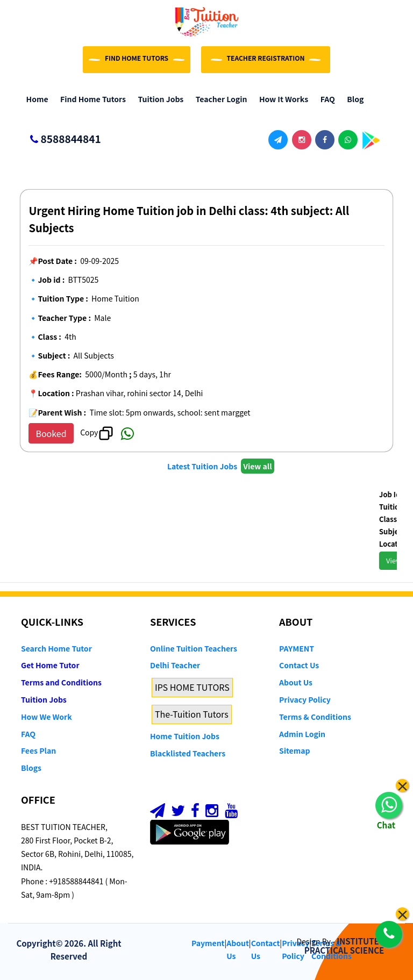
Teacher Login (219, 99)
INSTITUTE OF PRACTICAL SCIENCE (348, 946)
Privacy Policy (305, 699)
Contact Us (299, 665)
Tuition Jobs (158, 99)
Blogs (31, 768)
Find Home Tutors (91, 99)
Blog (353, 99)
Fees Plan (38, 750)
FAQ (325, 99)
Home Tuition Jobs (185, 736)
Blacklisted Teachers (188, 753)
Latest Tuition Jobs (203, 466)
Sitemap (294, 750)
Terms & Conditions (315, 717)
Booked (51, 433)
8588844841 (61, 140)
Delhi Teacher (175, 665)
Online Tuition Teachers (194, 648)
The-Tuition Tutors (192, 714)
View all (257, 466)
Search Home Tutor (56, 648)
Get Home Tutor (50, 665)
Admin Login (302, 734)
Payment (208, 943)
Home (35, 99)
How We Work (47, 717)
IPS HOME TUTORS (192, 687)
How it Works (281, 99)
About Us (296, 682)
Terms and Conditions (61, 682)
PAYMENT (297, 648)
